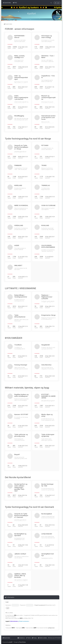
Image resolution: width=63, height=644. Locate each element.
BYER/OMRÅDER (14, 338)
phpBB (11, 642)
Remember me (51, 605)
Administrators (14, 621)
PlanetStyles (22, 642)
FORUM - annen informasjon (20, 29)
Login (7, 602)
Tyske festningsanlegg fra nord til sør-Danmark (29, 507)
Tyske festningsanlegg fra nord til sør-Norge (28, 139)
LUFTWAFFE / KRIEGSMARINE (21, 288)
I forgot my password (40, 605)
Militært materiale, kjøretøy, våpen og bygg (27, 388)
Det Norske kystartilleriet (18, 477)
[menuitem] (15, 3)
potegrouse (51, 628)
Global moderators (24, 621)
